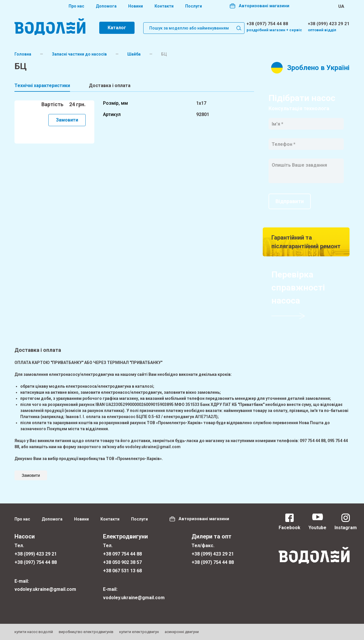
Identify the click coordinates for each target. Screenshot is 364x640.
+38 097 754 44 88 (122, 554)
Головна (23, 54)
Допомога (106, 6)
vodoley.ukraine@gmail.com (45, 589)
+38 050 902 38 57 (122, 562)
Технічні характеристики (42, 85)
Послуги (194, 6)
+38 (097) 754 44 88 (267, 24)
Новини (136, 6)
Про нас (76, 6)
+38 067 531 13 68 (122, 571)
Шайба (134, 54)
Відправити (290, 201)
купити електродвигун (139, 632)
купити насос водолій (34, 632)
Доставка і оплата (110, 85)
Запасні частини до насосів (79, 54)
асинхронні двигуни (182, 632)
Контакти (164, 6)
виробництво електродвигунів (86, 632)
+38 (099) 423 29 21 (329, 24)
